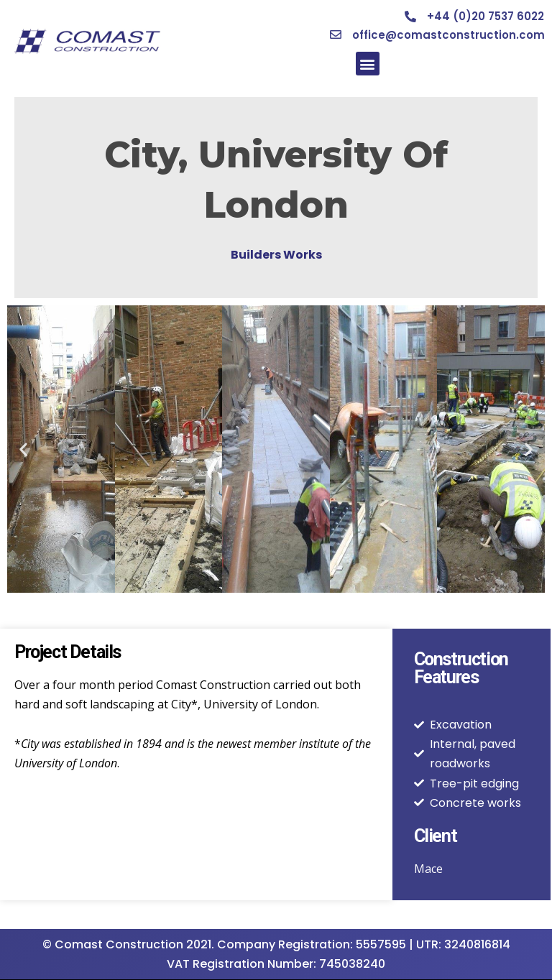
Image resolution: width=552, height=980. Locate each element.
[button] (368, 64)
